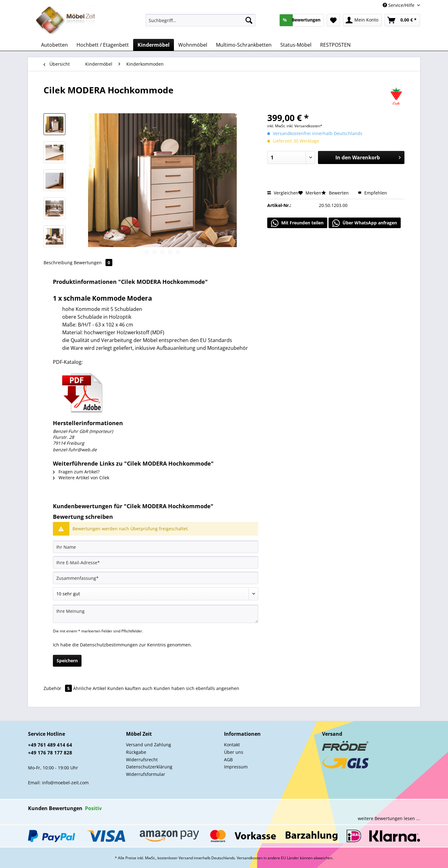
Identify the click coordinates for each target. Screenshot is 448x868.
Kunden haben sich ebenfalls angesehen (196, 688)
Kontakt (232, 745)
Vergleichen (283, 193)
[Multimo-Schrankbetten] (244, 45)
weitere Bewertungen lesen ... (389, 818)
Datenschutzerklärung (149, 767)
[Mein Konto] (362, 20)
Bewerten (336, 193)
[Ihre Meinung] (156, 614)
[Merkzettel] (333, 20)
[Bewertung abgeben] (156, 594)
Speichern (67, 661)
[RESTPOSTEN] (335, 45)
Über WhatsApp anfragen (365, 223)
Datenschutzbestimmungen (109, 645)
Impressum (236, 767)
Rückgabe (136, 752)
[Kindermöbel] (154, 45)
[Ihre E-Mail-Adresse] (156, 562)
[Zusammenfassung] (156, 578)
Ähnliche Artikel (90, 688)
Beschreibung (58, 263)
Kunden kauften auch (130, 688)
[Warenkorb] (402, 20)
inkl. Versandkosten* (304, 126)
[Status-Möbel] (296, 45)
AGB (228, 760)
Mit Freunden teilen (297, 223)
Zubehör (58, 688)
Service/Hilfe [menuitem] (399, 5)
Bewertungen (93, 263)
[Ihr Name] (156, 547)
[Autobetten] (54, 45)
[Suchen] (249, 20)
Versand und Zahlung (149, 745)
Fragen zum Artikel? (76, 472)
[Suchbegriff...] (201, 20)
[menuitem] (201, 23)
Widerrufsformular (146, 774)
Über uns (234, 752)
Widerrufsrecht (142, 760)
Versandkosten (250, 858)
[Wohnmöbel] (193, 45)
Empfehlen (372, 193)
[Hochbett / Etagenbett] (103, 45)
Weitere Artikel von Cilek (81, 478)
